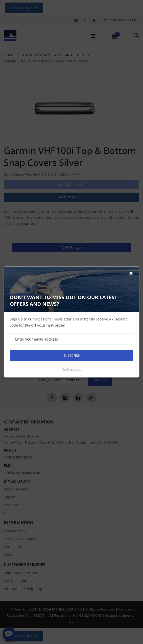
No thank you (71, 369)
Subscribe (72, 355)
